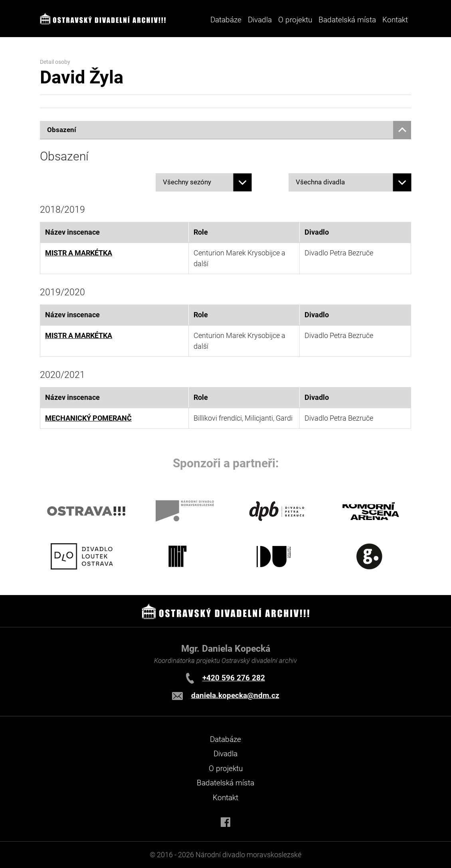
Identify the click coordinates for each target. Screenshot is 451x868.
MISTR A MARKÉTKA (79, 253)
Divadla (225, 754)
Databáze (226, 20)
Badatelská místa (347, 20)
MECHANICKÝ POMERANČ (88, 418)
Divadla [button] (260, 20)
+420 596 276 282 (234, 678)
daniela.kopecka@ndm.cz (235, 695)
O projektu (295, 20)
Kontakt (395, 20)
